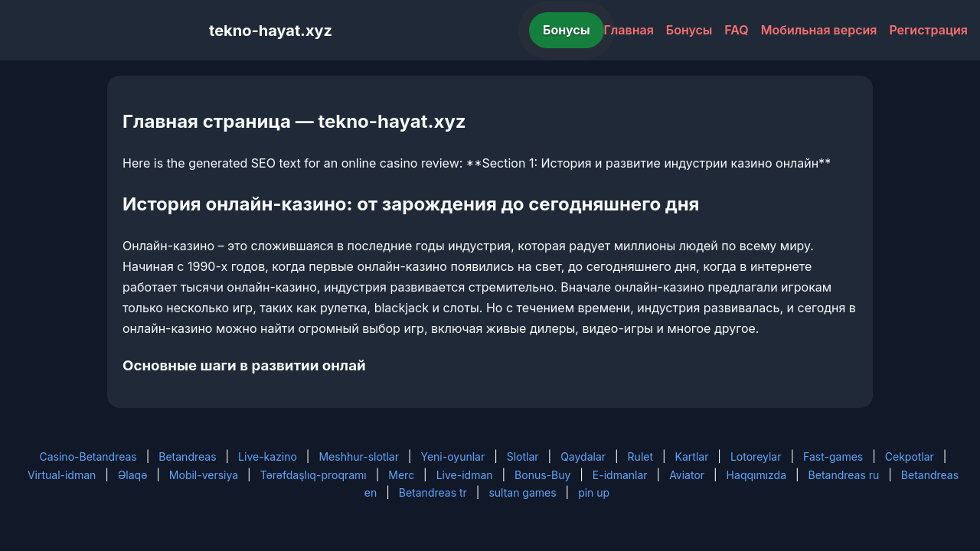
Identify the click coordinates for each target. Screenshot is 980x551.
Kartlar (692, 456)
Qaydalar (583, 456)
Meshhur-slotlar (358, 456)
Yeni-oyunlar (452, 456)
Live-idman (465, 475)
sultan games (522, 492)
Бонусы (567, 30)
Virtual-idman (62, 475)
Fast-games (833, 456)
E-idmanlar (620, 475)
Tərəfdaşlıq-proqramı (314, 475)
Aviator (687, 475)
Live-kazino (268, 456)
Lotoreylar (756, 456)
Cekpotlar (910, 456)
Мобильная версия (819, 30)
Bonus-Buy (542, 475)
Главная (629, 30)
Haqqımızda (756, 475)
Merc (401, 475)
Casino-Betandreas (88, 456)
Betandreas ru (844, 475)
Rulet (640, 456)
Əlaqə (132, 475)
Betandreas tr (433, 492)
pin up (594, 492)
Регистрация (928, 30)
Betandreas (187, 456)
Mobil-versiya (204, 475)
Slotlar (523, 456)
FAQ (736, 30)
